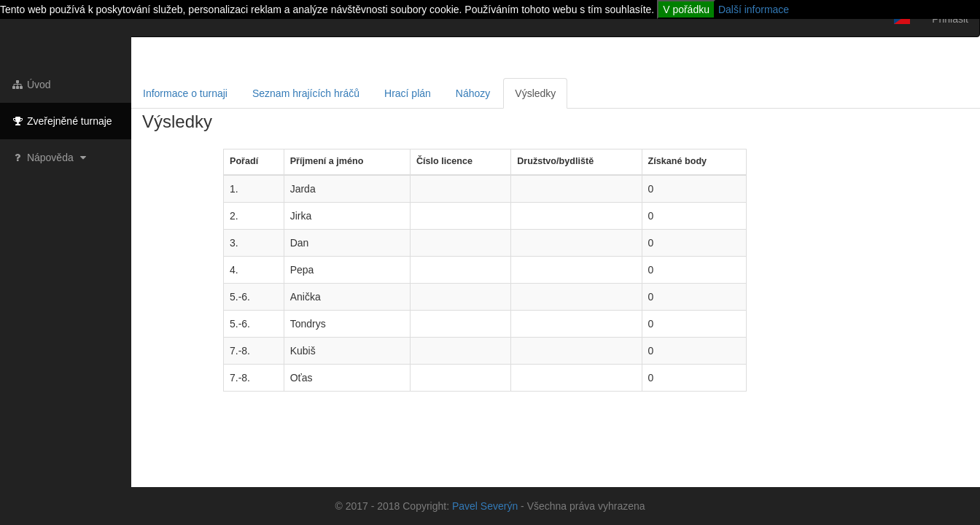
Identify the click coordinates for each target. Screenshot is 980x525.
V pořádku (686, 9)
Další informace (754, 9)
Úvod (31, 85)
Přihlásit (950, 19)
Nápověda (50, 157)
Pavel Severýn (485, 506)
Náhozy (473, 93)
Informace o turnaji (185, 93)
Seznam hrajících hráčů (306, 93)
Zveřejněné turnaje (62, 121)
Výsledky (535, 93)
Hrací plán (408, 93)
